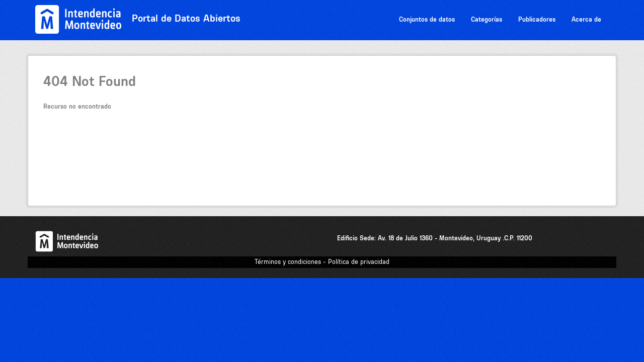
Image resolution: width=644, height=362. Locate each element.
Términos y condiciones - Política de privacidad (322, 262)
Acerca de (586, 19)
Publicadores (537, 19)
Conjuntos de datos (427, 19)
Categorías (487, 19)
